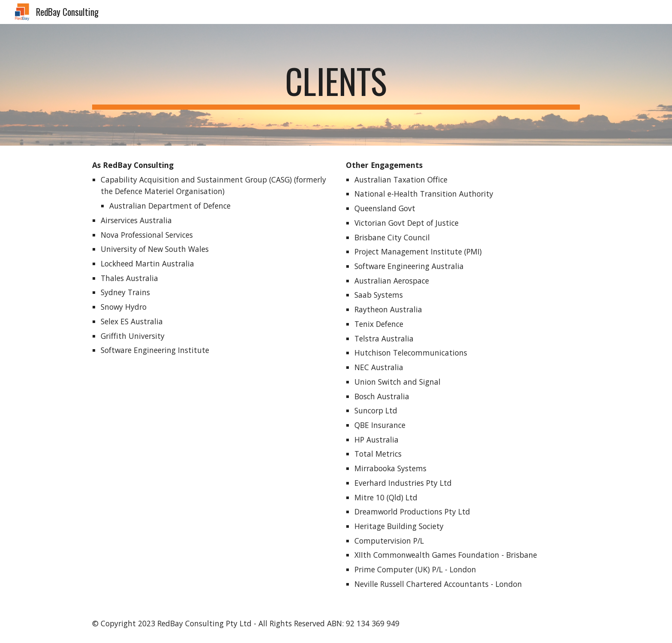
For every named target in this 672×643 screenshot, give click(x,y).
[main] (336, 85)
